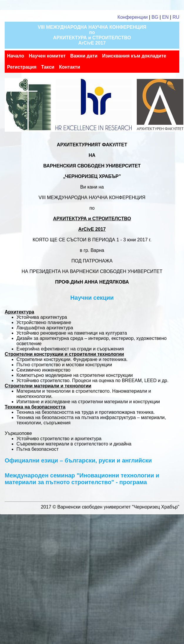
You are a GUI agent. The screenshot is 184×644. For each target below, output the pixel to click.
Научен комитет (47, 56)
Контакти (70, 67)
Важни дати (84, 56)
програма (133, 482)
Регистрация (22, 67)
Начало (16, 56)
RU (176, 17)
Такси (48, 67)
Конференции (133, 17)
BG (155, 17)
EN (165, 17)
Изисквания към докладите (134, 56)
